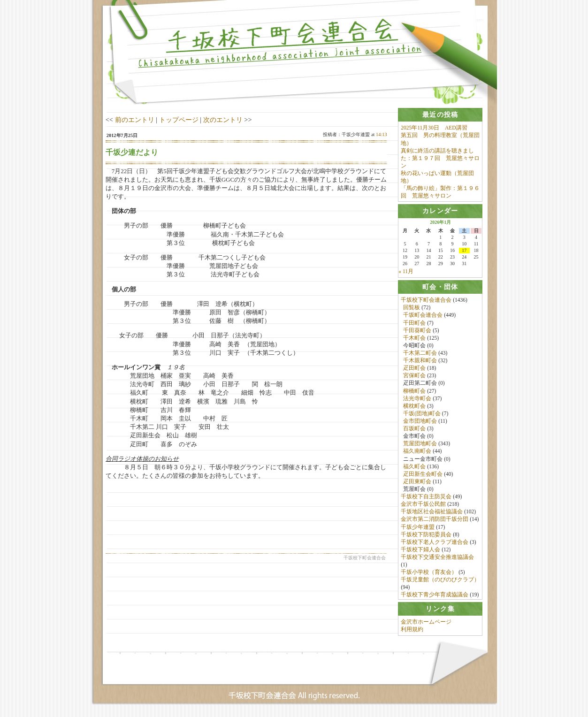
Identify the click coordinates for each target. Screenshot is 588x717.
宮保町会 (414, 376)
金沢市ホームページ (426, 625)
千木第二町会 (420, 354)
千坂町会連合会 (423, 316)
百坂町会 (414, 429)
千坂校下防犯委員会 (426, 535)
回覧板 (412, 308)
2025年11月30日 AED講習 (434, 128)
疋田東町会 (417, 482)
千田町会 (414, 324)
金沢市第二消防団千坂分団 (435, 520)
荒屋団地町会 (420, 444)
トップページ (179, 120)
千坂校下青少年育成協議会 (435, 596)
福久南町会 (417, 452)
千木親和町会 (420, 361)
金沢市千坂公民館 (423, 505)
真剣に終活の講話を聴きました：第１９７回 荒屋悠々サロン (440, 158)
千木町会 (414, 339)
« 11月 (406, 272)
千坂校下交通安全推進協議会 (437, 558)
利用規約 (412, 632)
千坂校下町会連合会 (426, 301)
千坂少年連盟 (418, 528)
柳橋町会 (414, 392)
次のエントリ (223, 120)
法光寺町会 (417, 399)
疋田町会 (414, 369)
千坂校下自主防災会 (426, 497)
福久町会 (414, 467)
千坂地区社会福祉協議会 (432, 512)
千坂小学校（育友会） (429, 573)
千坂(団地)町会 (422, 414)
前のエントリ (135, 120)
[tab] (440, 115)
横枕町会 (414, 407)
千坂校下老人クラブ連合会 (435, 543)
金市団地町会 (420, 422)
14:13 (382, 134)
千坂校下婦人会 (420, 550)
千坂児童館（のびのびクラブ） (440, 580)
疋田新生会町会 (423, 475)
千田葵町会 (417, 331)
